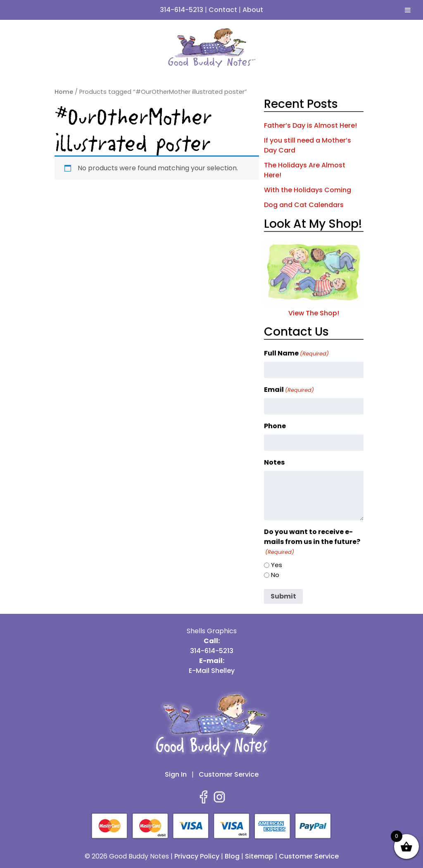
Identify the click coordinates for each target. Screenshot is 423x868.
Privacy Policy (197, 856)
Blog (232, 856)
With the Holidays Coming (308, 190)
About (253, 10)
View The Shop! (314, 308)
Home (64, 92)
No (275, 575)
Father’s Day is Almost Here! (310, 125)
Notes (274, 462)
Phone (275, 426)
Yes (277, 565)
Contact (223, 10)
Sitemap (259, 856)
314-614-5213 (182, 10)
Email (289, 390)
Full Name (296, 353)
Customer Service (229, 774)
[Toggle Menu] (408, 10)
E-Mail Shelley (212, 671)
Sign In (176, 774)
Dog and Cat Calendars (304, 205)
